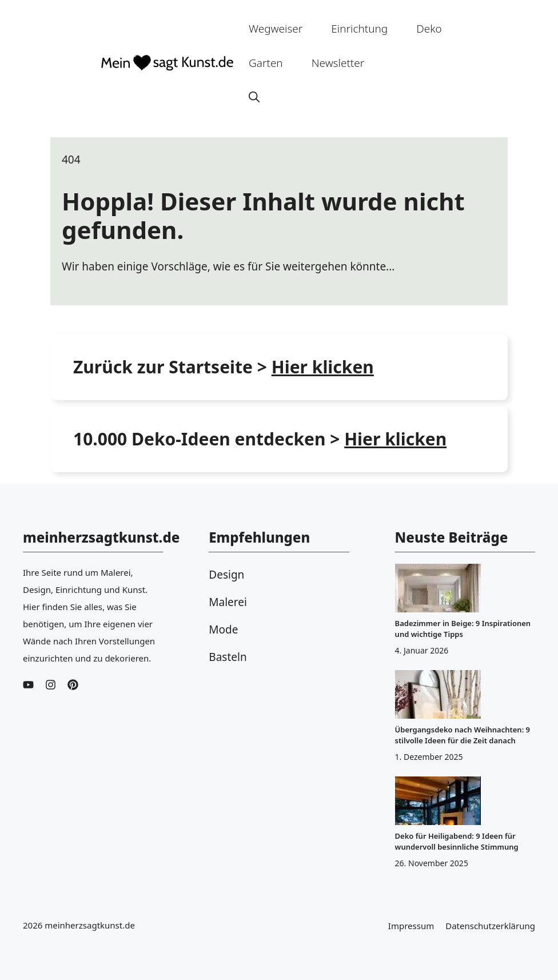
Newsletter (338, 63)
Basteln (228, 657)
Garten (266, 63)
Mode (223, 630)
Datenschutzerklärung (490, 926)
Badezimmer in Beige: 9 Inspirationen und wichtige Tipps (463, 629)
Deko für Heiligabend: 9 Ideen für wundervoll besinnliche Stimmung (457, 841)
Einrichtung (359, 29)
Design (226, 575)
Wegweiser (276, 29)
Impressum (411, 926)
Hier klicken (395, 439)
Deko (429, 29)
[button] (254, 97)
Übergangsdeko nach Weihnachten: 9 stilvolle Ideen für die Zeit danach (463, 735)
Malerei (228, 602)
